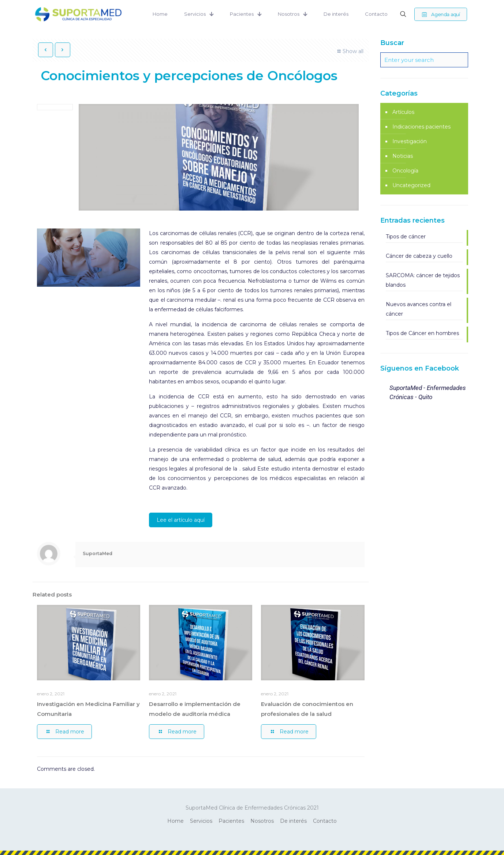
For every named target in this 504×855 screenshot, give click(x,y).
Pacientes (231, 821)
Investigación (410, 141)
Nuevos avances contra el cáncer (419, 309)
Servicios (201, 821)
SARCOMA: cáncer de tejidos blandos (423, 280)
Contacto (325, 821)
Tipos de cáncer (406, 237)
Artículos (403, 112)
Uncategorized (411, 185)
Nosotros (262, 821)
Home (176, 821)
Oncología (405, 171)
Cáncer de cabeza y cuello (419, 256)
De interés (293, 821)
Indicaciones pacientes (421, 127)
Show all (349, 51)
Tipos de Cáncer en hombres (422, 333)
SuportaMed (98, 553)
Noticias (403, 156)
